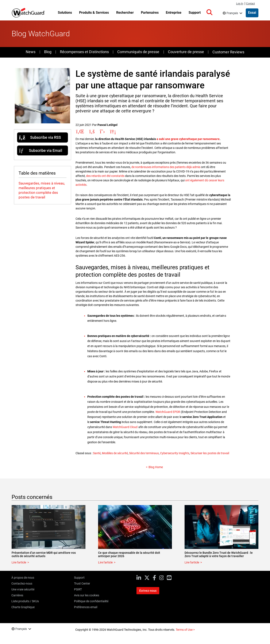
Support (79, 578)
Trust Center (82, 583)
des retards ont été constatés (105, 176)
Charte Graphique (23, 607)
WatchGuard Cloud (125, 427)
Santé (97, 453)
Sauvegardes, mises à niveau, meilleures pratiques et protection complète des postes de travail (42, 190)
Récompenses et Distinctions (84, 52)
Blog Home (156, 467)
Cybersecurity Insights (175, 453)
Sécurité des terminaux (144, 453)
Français (232, 13)
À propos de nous (23, 578)
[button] (209, 12)
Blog (48, 52)
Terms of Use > (185, 630)
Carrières (17, 595)
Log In (240, 4)
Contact (250, 4)
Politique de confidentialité (91, 601)
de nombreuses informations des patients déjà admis (166, 167)
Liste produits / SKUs (25, 601)
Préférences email (86, 607)
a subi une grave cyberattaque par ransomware (188, 139)
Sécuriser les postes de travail (210, 453)
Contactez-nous (22, 583)
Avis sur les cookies (87, 595)
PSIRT (78, 589)
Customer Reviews (228, 52)
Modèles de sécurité (115, 453)
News (31, 52)
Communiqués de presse (138, 52)
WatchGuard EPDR (168, 412)
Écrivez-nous (148, 591)
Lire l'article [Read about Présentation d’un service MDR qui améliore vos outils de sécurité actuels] (19, 562)
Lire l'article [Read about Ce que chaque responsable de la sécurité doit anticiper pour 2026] (105, 562)
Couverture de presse (186, 52)
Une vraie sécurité (23, 589)
